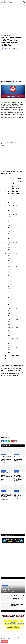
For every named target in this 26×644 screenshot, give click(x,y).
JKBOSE (10, 621)
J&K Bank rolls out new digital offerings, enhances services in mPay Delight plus (17, 597)
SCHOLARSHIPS (13, 627)
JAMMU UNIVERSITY (10, 624)
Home (3, 35)
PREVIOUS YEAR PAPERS (14, 628)
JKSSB (22, 621)
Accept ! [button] (5, 641)
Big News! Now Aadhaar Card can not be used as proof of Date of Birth (17, 604)
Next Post (22, 503)
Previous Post (5, 503)
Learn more (10, 638)
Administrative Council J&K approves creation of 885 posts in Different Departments (7, 495)
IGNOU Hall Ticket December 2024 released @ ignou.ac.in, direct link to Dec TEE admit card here (7, 476)
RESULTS (13, 622)
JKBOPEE (16, 621)
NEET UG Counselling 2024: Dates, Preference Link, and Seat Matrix (19, 495)
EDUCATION (8, 35)
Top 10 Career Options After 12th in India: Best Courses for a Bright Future (7, 459)
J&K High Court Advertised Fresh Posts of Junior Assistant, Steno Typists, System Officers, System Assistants (18, 477)
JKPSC (5, 621)
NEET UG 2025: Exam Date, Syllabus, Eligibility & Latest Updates (19, 459)
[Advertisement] (13, 19)
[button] (2, 2)
